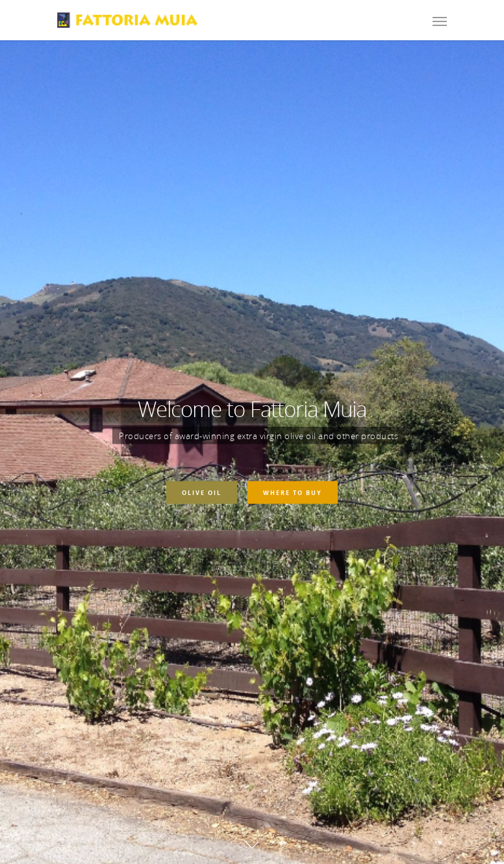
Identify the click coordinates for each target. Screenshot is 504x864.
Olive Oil (202, 492)
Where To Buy (293, 492)
